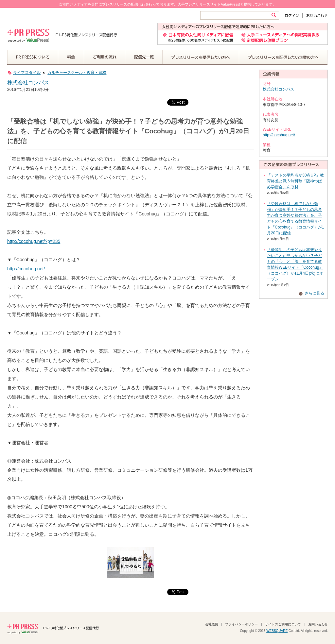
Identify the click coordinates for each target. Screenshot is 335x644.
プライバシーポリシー (241, 624)
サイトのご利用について (283, 624)
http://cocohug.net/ (26, 269)
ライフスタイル (27, 73)
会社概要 (212, 624)
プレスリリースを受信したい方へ (201, 57)
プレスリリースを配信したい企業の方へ (283, 57)
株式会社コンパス (28, 83)
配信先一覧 (144, 57)
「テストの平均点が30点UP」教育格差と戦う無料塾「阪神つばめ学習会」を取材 (295, 181)
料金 (71, 57)
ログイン (293, 16)
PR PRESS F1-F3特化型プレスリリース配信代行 (53, 628)
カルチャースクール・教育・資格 (77, 73)
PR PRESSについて (33, 57)
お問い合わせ (315, 16)
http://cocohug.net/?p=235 (34, 241)
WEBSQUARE (277, 631)
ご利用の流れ (105, 57)
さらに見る (314, 293)
